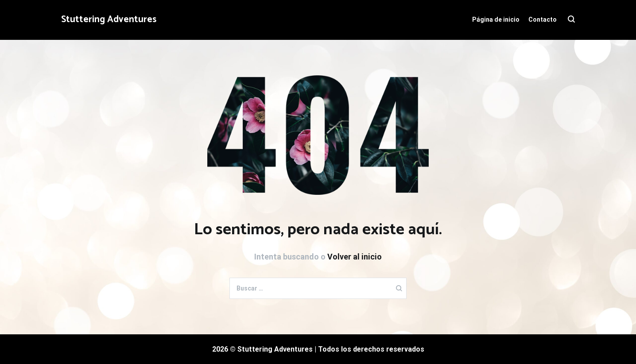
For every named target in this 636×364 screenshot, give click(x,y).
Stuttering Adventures (109, 19)
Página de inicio (496, 19)
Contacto (543, 19)
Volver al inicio (355, 257)
